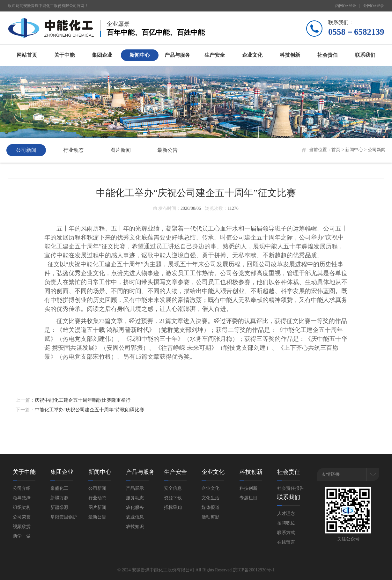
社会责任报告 (291, 488)
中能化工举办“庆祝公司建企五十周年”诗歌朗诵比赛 (89, 410)
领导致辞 (22, 498)
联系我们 (365, 55)
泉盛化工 (59, 488)
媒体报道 (211, 507)
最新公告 (167, 150)
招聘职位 (286, 523)
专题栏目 (248, 498)
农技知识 (135, 527)
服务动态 (135, 498)
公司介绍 (22, 488)
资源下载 (173, 498)
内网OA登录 (346, 6)
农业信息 (135, 517)
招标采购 (173, 507)
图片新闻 (121, 150)
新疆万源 (59, 498)
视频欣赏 (22, 527)
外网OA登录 (374, 6)
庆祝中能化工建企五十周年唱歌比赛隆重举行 (83, 400)
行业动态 (73, 150)
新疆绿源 (59, 507)
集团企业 (102, 55)
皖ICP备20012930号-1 (254, 570)
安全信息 (173, 488)
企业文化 (252, 55)
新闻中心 (140, 55)
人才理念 (286, 514)
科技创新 (290, 55)
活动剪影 (211, 517)
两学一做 (22, 536)
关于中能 (64, 55)
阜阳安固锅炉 (64, 517)
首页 (336, 150)
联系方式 (286, 533)
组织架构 (22, 507)
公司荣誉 (22, 517)
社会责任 (328, 55)
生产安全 (215, 55)
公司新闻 (26, 150)
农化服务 (135, 507)
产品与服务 (177, 55)
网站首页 (27, 55)
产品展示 (135, 488)
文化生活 (211, 498)
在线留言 (286, 542)
